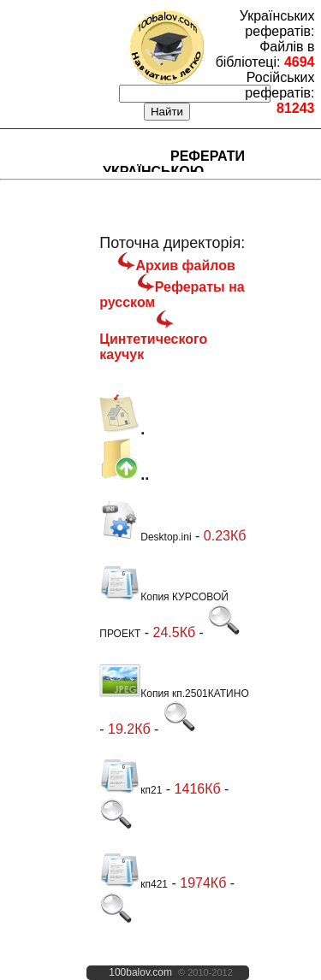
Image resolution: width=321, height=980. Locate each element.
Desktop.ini (145, 537)
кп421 (134, 884)
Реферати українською (174, 164)
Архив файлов (185, 266)
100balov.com (140, 972)
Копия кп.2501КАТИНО (174, 694)
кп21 (131, 790)
